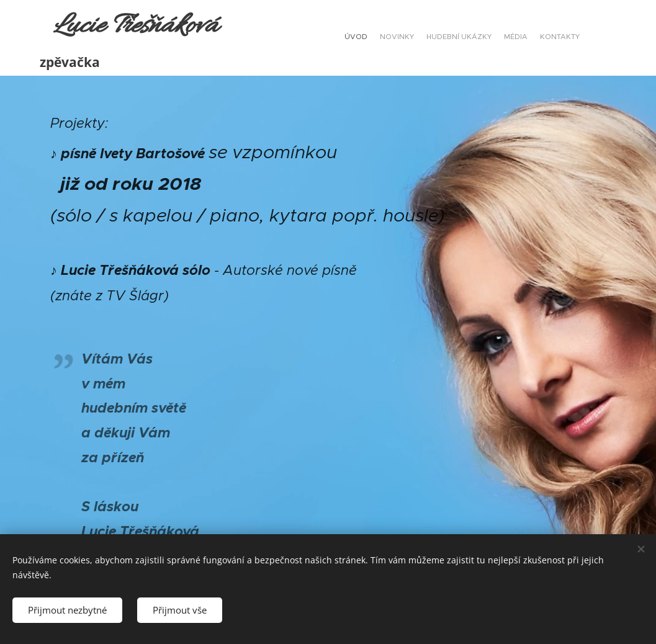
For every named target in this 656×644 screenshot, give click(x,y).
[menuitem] (532, 38)
